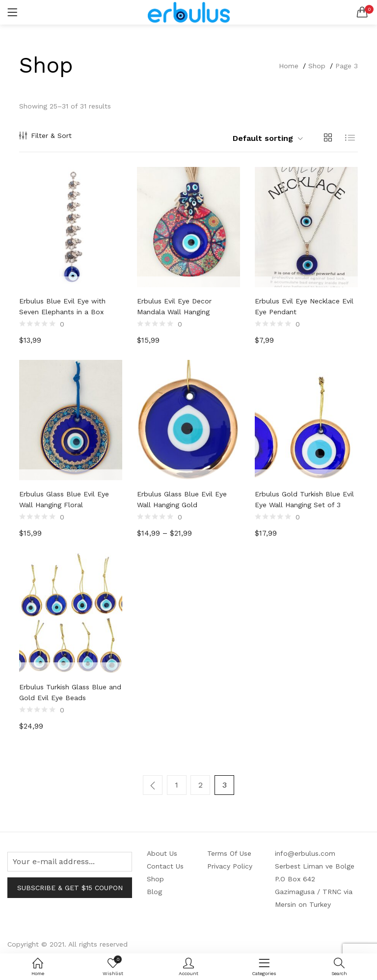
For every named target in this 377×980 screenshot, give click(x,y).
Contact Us (165, 864)
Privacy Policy (230, 864)
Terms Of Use (229, 851)
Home (289, 66)
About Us (162, 851)
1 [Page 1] (177, 785)
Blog (154, 889)
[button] (362, 12)
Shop (317, 66)
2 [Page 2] (201, 785)
